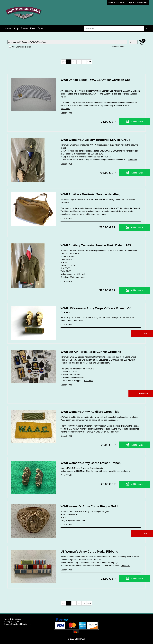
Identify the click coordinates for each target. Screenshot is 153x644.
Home (8, 28)
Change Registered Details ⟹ (17, 624)
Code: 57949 (66, 436)
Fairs (33, 28)
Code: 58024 (66, 281)
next (89, 62)
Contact (41, 28)
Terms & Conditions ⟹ (14, 619)
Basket (24, 28)
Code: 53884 (66, 113)
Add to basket (125, 122)
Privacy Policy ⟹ (12, 622)
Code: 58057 (66, 325)
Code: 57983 (66, 385)
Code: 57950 (66, 525)
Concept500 (80, 639)
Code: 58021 (66, 218)
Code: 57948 (66, 570)
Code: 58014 (66, 164)
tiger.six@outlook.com (138, 2)
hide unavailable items (20, 47)
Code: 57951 (66, 475)
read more (66, 109)
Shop (16, 28)
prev (64, 62)
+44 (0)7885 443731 (117, 2)
